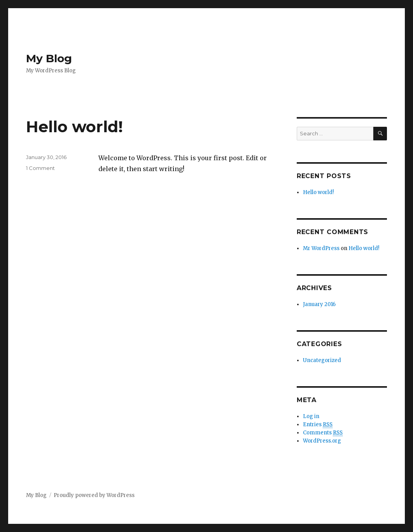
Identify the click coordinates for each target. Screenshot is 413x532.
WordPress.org (322, 441)
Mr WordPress (321, 248)
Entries (318, 425)
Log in (311, 416)
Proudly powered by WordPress (94, 495)
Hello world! (74, 127)
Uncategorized (322, 360)
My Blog (49, 58)
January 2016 (319, 304)
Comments (323, 433)
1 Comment (40, 168)
